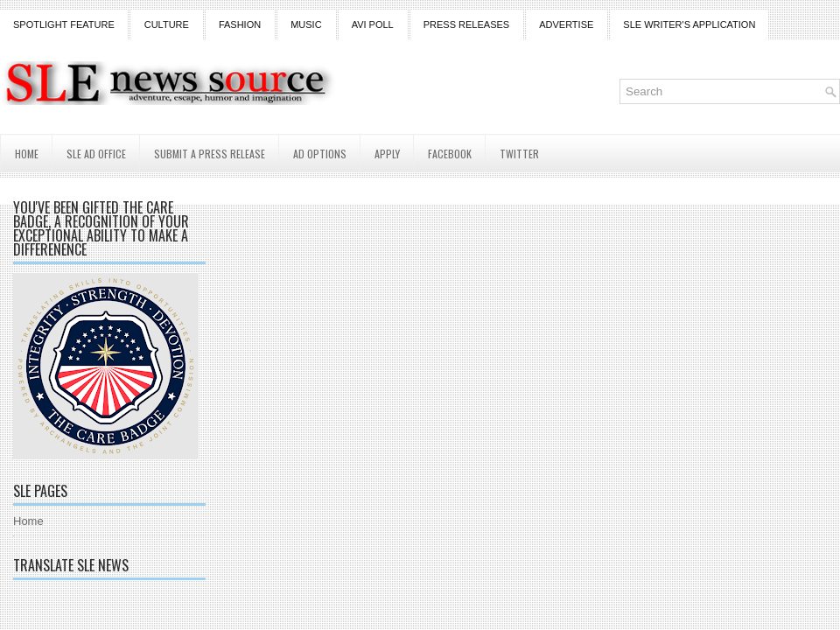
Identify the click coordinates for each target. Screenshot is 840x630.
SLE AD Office (96, 154)
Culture (167, 24)
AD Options (320, 154)
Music (306, 24)
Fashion (240, 24)
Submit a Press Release (210, 154)
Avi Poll (373, 24)
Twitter (519, 154)
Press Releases (466, 24)
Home (27, 154)
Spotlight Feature (64, 24)
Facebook (450, 154)
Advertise (566, 24)
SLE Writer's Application (689, 24)
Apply (387, 154)
